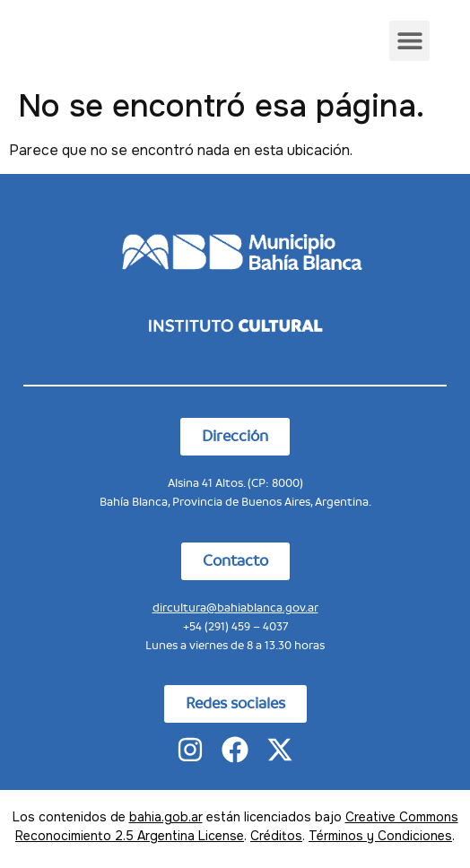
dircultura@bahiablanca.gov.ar (235, 608)
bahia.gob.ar (166, 817)
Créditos (276, 836)
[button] (409, 41)
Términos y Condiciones (380, 836)
